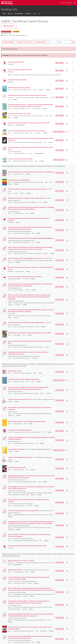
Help (75, 3)
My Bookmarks (19, 14)
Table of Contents (9, 42)
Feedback (28, 14)
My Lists (10, 14)
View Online (59, 63)
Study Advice (69, 3)
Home (4, 14)
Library (62, 3)
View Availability (59, 132)
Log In (35, 14)
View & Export (8, 26)
